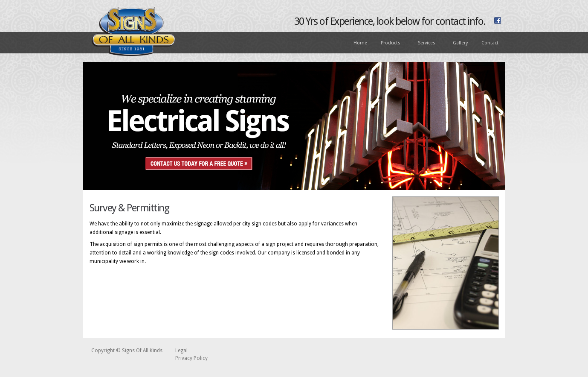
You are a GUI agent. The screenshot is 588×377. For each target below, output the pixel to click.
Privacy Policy (191, 358)
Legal (181, 351)
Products (391, 43)
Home (360, 43)
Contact (490, 43)
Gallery (460, 43)
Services (427, 43)
